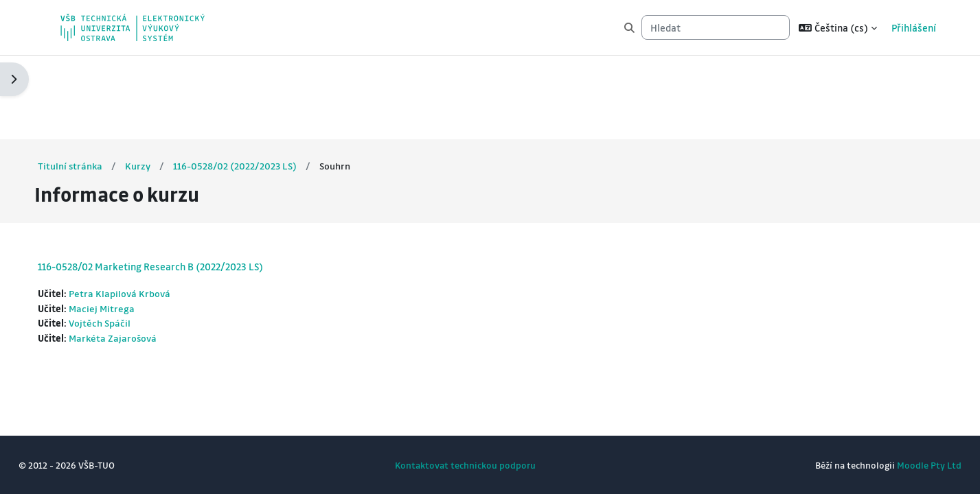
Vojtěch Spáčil (126, 241)
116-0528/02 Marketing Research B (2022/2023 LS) (176, 183)
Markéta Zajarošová (140, 256)
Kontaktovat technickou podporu (465, 465)
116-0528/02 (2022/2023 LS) (262, 82)
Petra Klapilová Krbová (146, 210)
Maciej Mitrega (128, 225)
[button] (838, 27)
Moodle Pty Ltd (904, 465)
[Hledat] (716, 28)
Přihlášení (914, 27)
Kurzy (164, 82)
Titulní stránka (96, 82)
